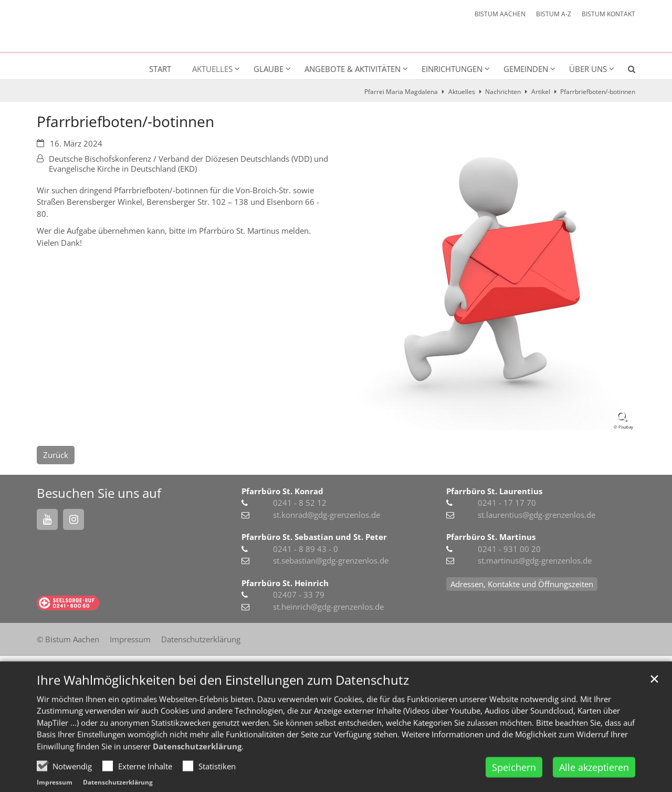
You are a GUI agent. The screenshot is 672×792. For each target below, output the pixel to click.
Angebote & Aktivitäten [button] (353, 69)
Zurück (56, 455)
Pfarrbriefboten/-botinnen (598, 92)
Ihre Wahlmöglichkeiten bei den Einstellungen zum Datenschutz (223, 704)
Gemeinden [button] (526, 69)
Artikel (541, 92)
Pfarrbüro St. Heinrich (285, 583)
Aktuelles (462, 92)
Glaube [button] (269, 69)
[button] (625, 71)
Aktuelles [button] (212, 69)
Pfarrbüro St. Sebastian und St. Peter (314, 537)
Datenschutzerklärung (197, 770)
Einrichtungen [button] (452, 69)
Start (160, 69)
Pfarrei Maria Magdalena (401, 92)
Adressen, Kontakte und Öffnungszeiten (522, 584)
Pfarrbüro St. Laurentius (494, 491)
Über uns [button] (588, 69)
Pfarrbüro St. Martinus (491, 537)
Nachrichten (503, 92)
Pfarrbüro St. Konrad (282, 491)
